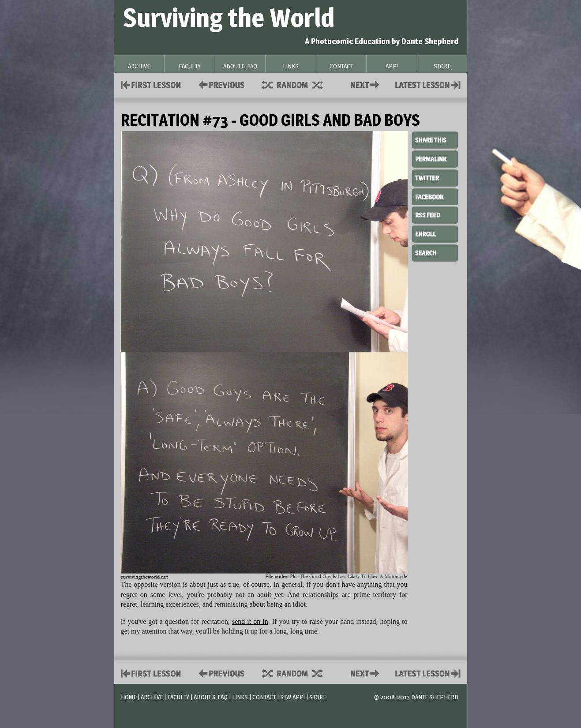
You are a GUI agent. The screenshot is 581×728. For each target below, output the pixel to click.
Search (435, 252)
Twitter (435, 177)
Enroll (435, 233)
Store (318, 697)
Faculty (178, 697)
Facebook (435, 196)
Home (129, 697)
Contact (367, 84)
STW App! (292, 697)
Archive (152, 697)
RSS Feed (435, 214)
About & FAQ (211, 697)
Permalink (435, 159)
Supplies (298, 84)
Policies (220, 84)
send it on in (250, 621)
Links (240, 697)
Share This (435, 140)
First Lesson (151, 84)
